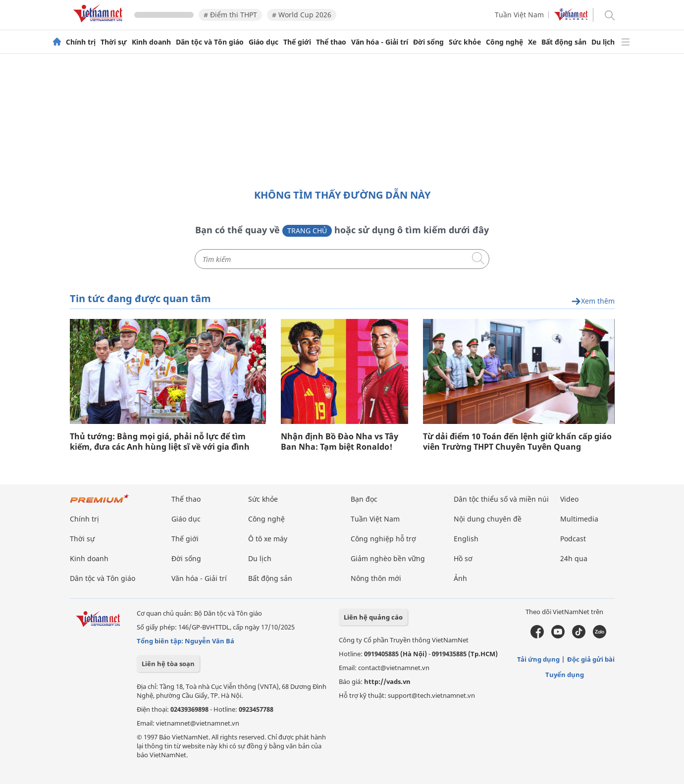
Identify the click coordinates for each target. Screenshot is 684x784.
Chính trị (81, 42)
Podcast (573, 539)
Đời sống (428, 42)
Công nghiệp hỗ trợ (383, 539)
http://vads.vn (387, 681)
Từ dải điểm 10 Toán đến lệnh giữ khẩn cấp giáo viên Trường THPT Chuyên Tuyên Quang (517, 442)
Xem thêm (593, 301)
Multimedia (579, 519)
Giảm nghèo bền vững (388, 558)
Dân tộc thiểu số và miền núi (501, 499)
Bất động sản (564, 42)
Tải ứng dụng (538, 659)
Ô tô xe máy (268, 539)
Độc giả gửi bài (591, 659)
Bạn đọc (364, 499)
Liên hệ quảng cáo (373, 617)
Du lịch (603, 42)
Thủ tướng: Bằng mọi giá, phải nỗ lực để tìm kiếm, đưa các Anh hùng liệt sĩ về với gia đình (160, 442)
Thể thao (331, 42)
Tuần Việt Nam (519, 15)
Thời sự (114, 42)
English (466, 539)
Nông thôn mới (376, 578)
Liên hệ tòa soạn (168, 664)
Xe (532, 42)
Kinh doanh (151, 42)
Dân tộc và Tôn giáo (210, 42)
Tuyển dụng (565, 675)
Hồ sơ (463, 558)
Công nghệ (504, 42)
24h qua (574, 558)
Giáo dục (263, 42)
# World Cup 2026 (302, 15)
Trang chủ (307, 231)
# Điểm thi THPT (230, 15)
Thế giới (297, 42)
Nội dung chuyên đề (488, 519)
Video (569, 499)
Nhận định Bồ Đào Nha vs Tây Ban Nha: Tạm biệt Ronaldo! (340, 442)
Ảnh (460, 578)
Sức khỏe (465, 42)
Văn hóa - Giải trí (380, 42)
